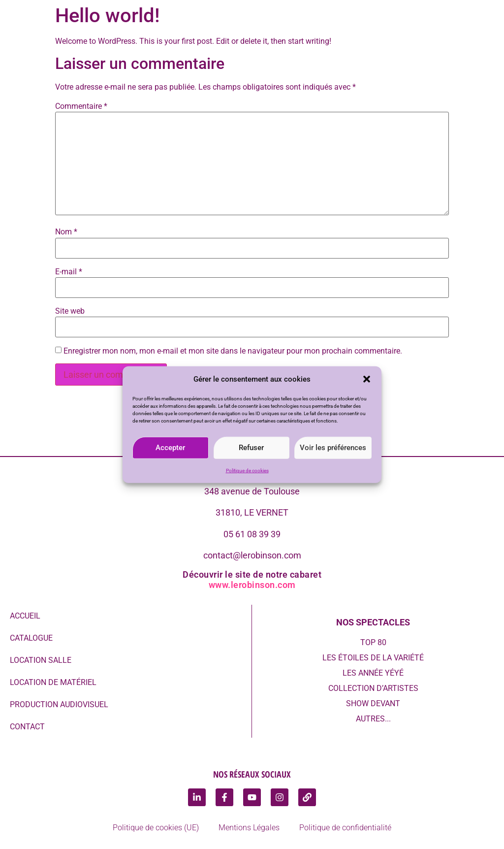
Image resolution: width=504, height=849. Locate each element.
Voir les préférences (333, 448)
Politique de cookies (247, 470)
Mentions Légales (249, 828)
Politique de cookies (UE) (156, 828)
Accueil (25, 616)
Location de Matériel (53, 682)
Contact (27, 727)
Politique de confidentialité (345, 828)
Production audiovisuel (59, 704)
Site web (70, 311)
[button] (367, 379)
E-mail (69, 272)
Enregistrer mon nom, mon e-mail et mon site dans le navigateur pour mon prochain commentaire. (233, 351)
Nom (66, 232)
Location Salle (41, 660)
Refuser (251, 448)
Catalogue (31, 638)
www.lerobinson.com (252, 585)
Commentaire (81, 106)
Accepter (170, 448)
